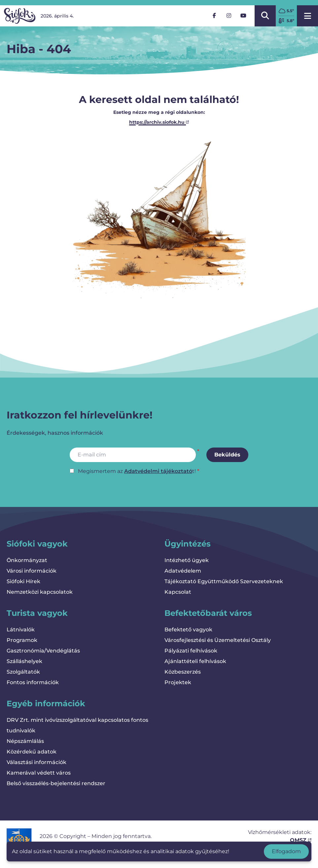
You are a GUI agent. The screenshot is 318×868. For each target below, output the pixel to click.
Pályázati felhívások (191, 651)
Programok (22, 640)
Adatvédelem (183, 571)
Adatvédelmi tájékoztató (158, 471)
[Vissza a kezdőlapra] (20, 16)
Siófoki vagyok (37, 544)
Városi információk (32, 571)
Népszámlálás (25, 741)
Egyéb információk (46, 703)
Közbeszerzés (183, 672)
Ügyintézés (188, 544)
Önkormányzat (27, 560)
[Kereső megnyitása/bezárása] (265, 16)
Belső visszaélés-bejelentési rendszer (56, 783)
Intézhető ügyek (187, 560)
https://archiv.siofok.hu (159, 122)
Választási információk (36, 762)
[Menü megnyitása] (307, 16)
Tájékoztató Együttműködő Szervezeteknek (224, 581)
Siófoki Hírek (23, 581)
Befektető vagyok (188, 630)
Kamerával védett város (39, 773)
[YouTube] (243, 16)
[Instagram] (229, 16)
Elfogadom (286, 851)
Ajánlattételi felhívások (195, 661)
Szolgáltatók (23, 672)
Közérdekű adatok (32, 752)
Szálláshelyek (24, 661)
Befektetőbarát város (208, 613)
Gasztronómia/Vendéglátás (43, 651)
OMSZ (301, 840)
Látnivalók (21, 630)
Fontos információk (33, 682)
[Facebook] (214, 16)
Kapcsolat (178, 592)
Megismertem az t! (137, 471)
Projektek (178, 682)
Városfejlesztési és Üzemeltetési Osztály (218, 640)
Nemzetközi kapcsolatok (40, 592)
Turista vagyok (37, 613)
